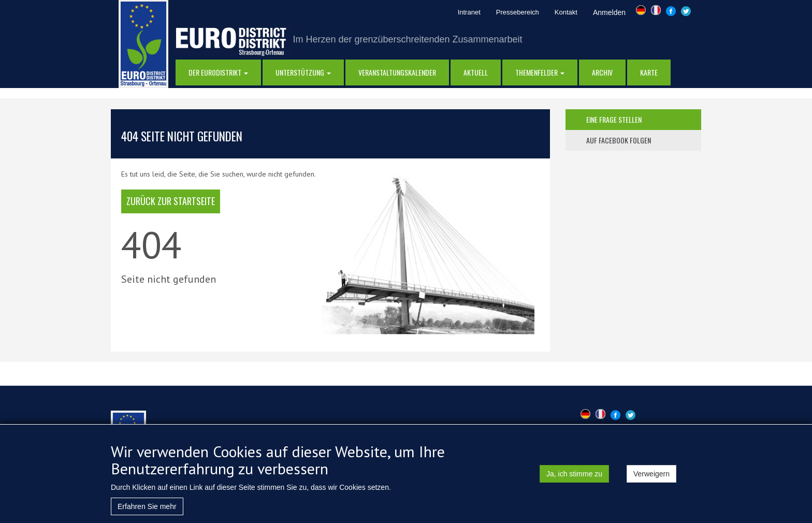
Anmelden (609, 12)
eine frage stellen (614, 119)
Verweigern (651, 476)
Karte (649, 72)
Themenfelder (540, 72)
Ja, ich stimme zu (574, 476)
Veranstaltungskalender (397, 72)
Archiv (602, 72)
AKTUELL (476, 72)
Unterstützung (303, 72)
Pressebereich (518, 12)
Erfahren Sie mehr (147, 509)
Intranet (469, 12)
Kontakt (566, 12)
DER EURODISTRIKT (218, 72)
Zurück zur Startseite (171, 201)
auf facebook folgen (619, 140)
